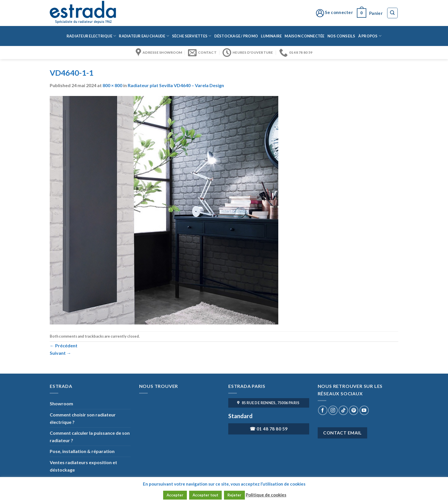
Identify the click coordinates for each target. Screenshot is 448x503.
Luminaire (271, 36)
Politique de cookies (266, 495)
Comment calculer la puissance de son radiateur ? (90, 437)
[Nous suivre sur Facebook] (323, 410)
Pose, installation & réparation (82, 451)
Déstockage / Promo (236, 36)
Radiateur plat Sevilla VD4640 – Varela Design (176, 85)
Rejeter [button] (234, 495)
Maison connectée (304, 36)
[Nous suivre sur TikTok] (343, 410)
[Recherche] (393, 13)
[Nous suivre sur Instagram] (333, 410)
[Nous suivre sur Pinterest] (354, 410)
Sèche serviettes (192, 36)
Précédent (64, 345)
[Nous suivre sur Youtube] (364, 410)
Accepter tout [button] (205, 495)
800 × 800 (112, 85)
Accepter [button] (175, 495)
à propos (370, 36)
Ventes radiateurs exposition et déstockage (83, 466)
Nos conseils (341, 36)
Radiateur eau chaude (144, 36)
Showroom (61, 403)
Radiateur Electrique (91, 36)
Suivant (60, 353)
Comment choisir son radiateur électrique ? (83, 418)
